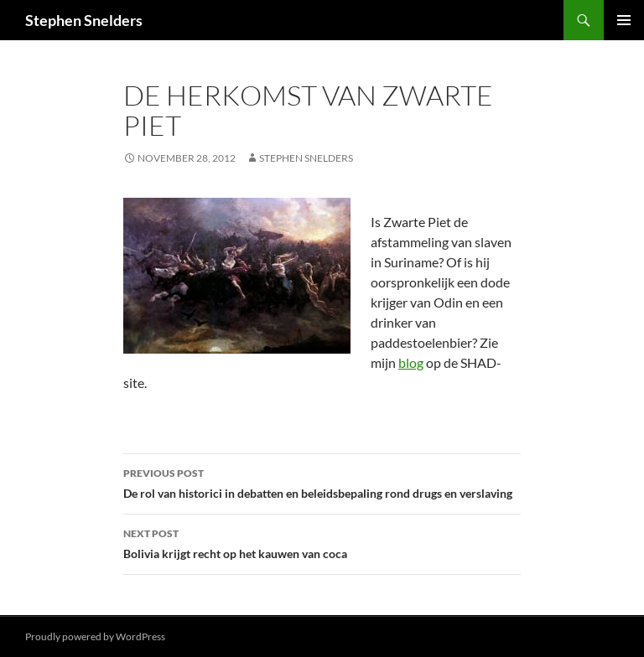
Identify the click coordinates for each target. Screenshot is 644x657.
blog (411, 362)
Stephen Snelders (84, 20)
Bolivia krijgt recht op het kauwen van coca (322, 542)
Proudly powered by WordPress (95, 636)
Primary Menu (624, 20)
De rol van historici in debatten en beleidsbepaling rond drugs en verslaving (322, 482)
